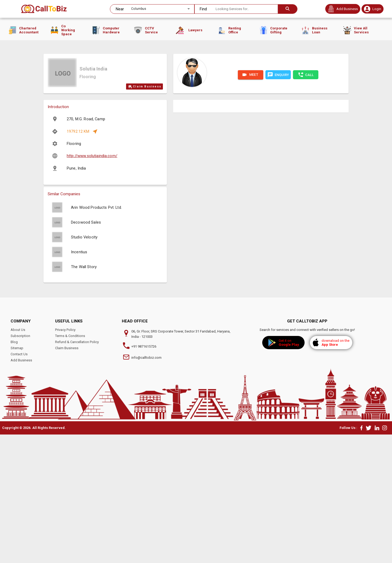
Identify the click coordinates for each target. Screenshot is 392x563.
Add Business (21, 489)
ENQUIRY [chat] (278, 203)
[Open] (189, 9)
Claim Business (144, 215)
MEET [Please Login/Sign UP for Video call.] (251, 203)
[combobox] (153, 9)
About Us (18, 458)
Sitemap (17, 476)
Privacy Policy (65, 458)
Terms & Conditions (70, 464)
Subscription (20, 464)
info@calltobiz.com (146, 486)
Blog (14, 470)
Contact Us (19, 483)
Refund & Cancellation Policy (77, 470)
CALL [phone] (306, 203)
